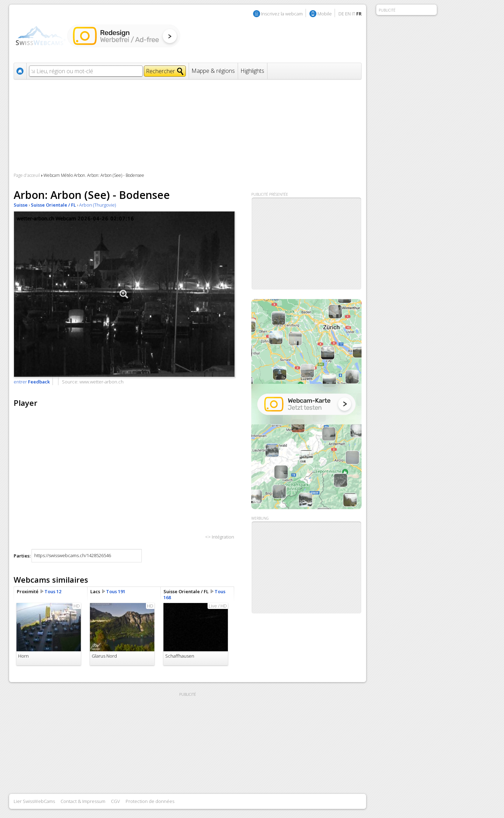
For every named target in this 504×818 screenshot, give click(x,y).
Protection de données (150, 801)
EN (348, 14)
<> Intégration (220, 537)
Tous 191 (116, 591)
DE (341, 14)
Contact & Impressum (83, 801)
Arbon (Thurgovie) (97, 205)
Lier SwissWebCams (34, 801)
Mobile (325, 14)
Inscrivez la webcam (282, 14)
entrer (32, 382)
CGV (115, 801)
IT (353, 14)
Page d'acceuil (27, 175)
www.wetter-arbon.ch (101, 382)
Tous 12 (53, 591)
